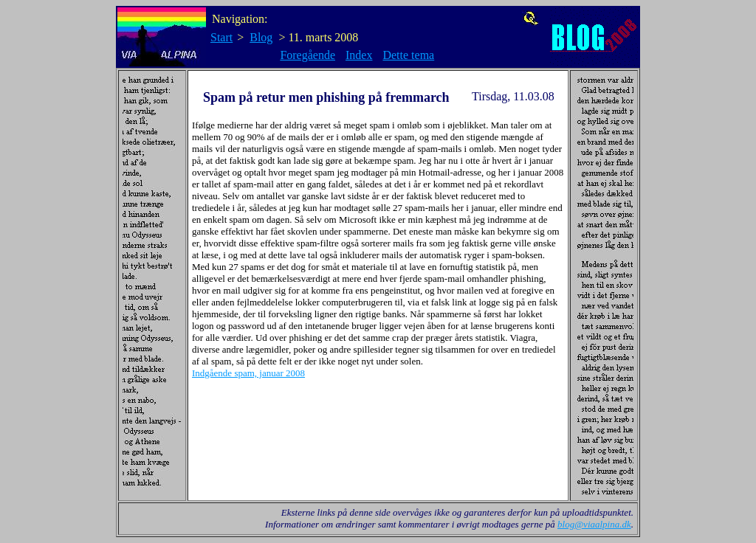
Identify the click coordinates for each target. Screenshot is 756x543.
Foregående (307, 55)
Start (221, 37)
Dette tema (408, 55)
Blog (261, 37)
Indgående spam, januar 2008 (248, 373)
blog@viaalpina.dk (594, 524)
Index (359, 55)
